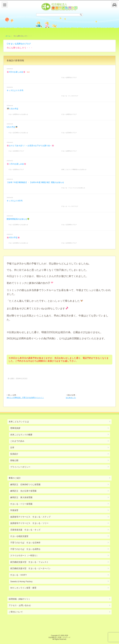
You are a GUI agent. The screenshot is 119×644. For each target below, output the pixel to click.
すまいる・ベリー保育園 (21, 504)
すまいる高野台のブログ (20, 44)
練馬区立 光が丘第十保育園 (23, 491)
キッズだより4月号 (15, 201)
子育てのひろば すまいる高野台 (25, 549)
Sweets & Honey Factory (21, 581)
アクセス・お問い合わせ (20, 605)
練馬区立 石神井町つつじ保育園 (25, 485)
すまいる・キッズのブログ (70, 96)
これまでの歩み (17, 441)
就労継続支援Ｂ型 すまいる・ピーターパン (30, 568)
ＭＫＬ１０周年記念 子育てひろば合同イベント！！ (25, 398)
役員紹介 (14, 454)
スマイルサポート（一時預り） (24, 556)
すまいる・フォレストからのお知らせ (73, 188)
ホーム (8, 36)
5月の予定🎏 (12, 127)
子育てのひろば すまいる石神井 (25, 543)
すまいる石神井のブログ (69, 133)
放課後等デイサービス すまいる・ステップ (30, 517)
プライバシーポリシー (20, 467)
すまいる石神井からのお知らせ (18, 133)
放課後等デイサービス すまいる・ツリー (29, 523)
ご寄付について (16, 612)
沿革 (12, 448)
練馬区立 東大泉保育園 (21, 497)
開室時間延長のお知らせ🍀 (18, 219)
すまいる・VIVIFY (18, 575)
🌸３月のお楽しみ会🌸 (16, 164)
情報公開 (14, 460)
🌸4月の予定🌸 (13, 238)
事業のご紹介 (15, 478)
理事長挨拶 (15, 428)
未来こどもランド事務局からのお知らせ (74, 170)
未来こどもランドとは (19, 422)
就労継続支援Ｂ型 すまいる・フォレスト (29, 562)
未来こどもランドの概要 (21, 435)
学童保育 (14, 510)
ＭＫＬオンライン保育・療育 (23, 588)
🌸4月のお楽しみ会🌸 (16, 72)
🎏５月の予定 (12, 109)
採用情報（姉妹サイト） (20, 599)
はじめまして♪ (71, 398)
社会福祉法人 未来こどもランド (60, 637)
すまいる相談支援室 (19, 536)
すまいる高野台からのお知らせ (18, 114)
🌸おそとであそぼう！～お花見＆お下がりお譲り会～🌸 (30, 146)
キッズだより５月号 (15, 90)
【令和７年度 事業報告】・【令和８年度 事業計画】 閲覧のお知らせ (35, 182)
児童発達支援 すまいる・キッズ (25, 530)
